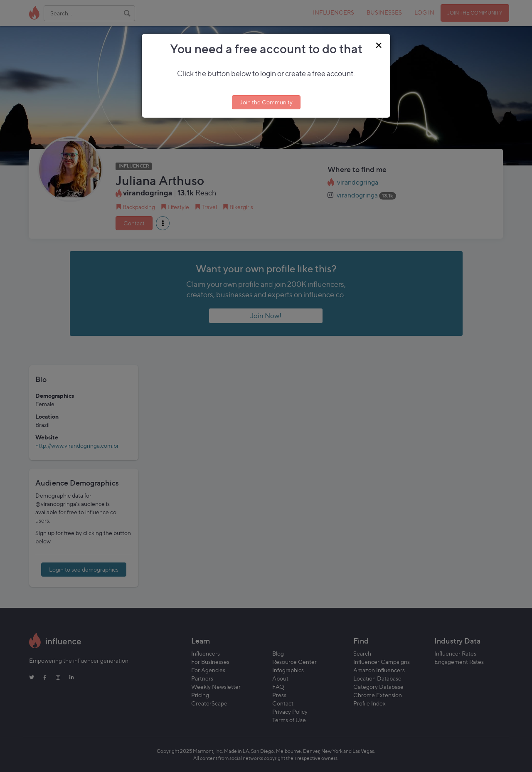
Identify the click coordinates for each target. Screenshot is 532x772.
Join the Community (266, 102)
